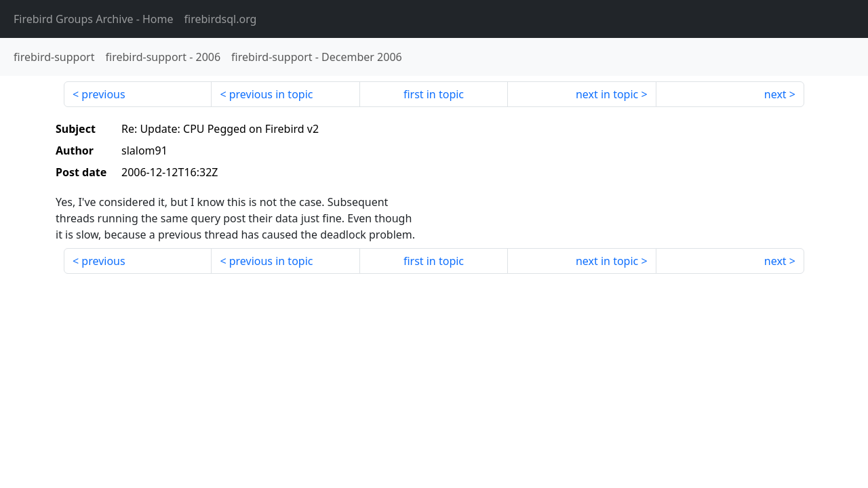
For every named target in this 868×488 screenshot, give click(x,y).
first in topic (434, 94)
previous (103, 94)
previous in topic (271, 94)
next (775, 94)
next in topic (607, 94)
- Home (94, 19)
